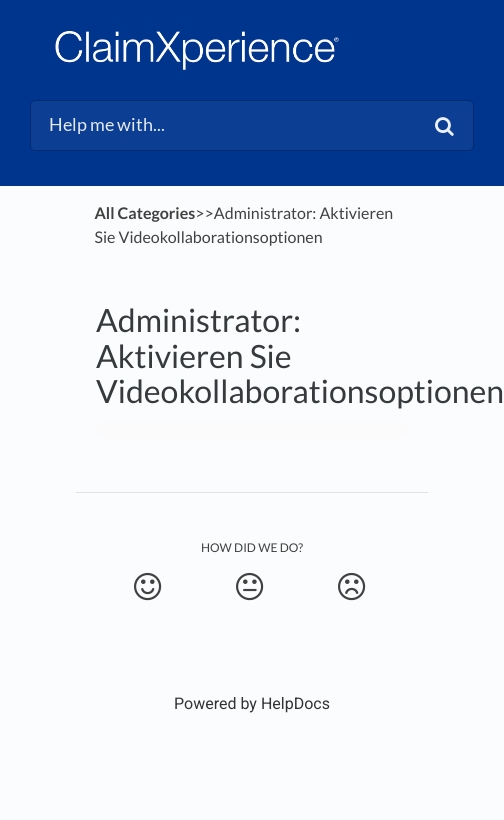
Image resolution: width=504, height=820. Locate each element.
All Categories (144, 213)
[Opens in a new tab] (252, 703)
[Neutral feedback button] (249, 587)
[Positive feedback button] (147, 587)
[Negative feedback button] (351, 587)
